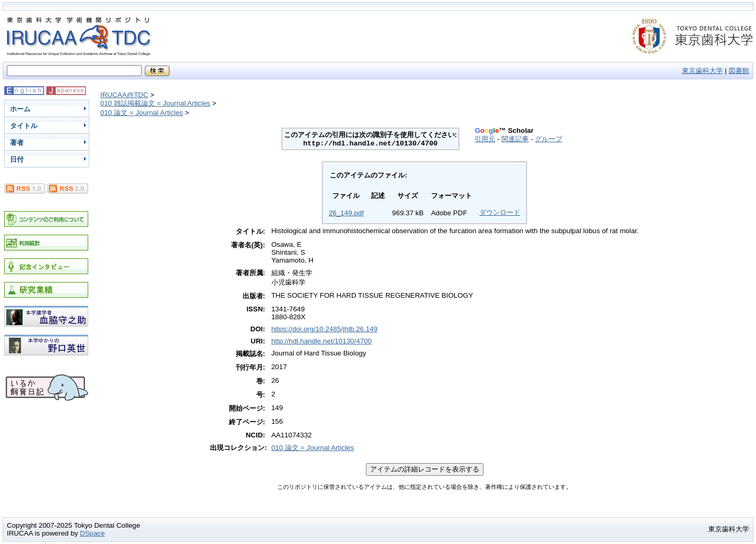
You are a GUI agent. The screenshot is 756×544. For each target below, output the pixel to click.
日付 (17, 159)
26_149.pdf (346, 213)
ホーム (20, 109)
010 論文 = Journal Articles (142, 113)
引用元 (485, 139)
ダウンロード (500, 212)
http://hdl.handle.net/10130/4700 (322, 341)
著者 (17, 143)
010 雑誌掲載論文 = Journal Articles (155, 103)
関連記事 (515, 139)
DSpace (92, 533)
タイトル (24, 126)
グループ (549, 139)
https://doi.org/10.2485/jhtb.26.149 (324, 329)
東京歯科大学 (702, 71)
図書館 (739, 71)
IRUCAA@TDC (124, 95)
